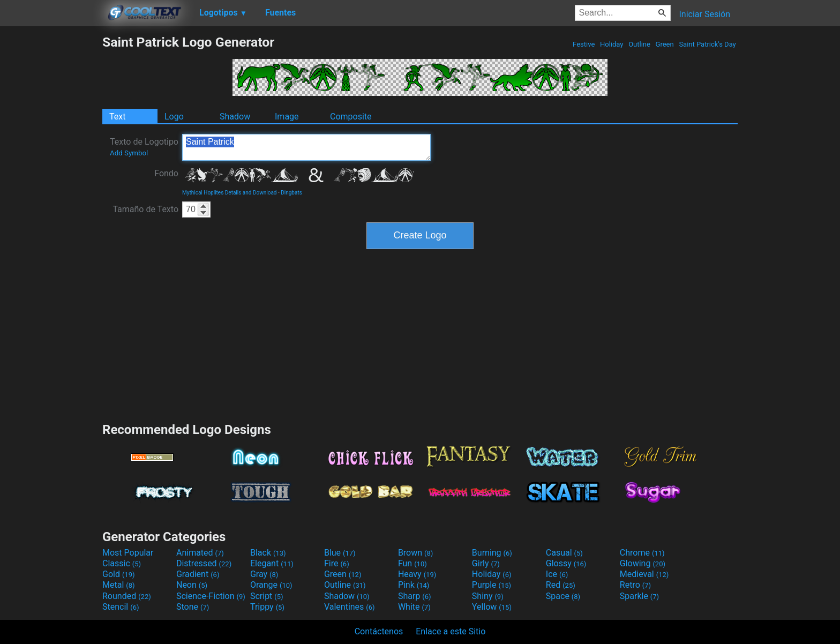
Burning (492, 553)
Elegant (272, 563)
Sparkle (639, 596)
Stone (193, 607)
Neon (192, 585)
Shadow (235, 117)
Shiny (488, 596)
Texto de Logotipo (144, 147)
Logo (174, 117)
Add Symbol (129, 153)
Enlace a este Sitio (451, 631)
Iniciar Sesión (704, 14)
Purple (492, 585)
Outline (639, 44)
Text (117, 117)
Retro (635, 585)
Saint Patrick (306, 147)
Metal (119, 585)
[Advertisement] (51, 195)
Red (561, 585)
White (414, 607)
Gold (119, 574)
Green (665, 44)
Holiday (612, 44)
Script (267, 596)
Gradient (198, 574)
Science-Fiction (211, 596)
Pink (414, 585)
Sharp (415, 596)
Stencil (121, 607)
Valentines (350, 607)
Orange (271, 585)
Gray (264, 574)
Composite (351, 117)
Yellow (492, 607)
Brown (415, 553)
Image (287, 117)
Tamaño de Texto (145, 209)
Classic (122, 563)
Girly (486, 563)
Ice (557, 574)
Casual (564, 553)
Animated (200, 553)
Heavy (417, 574)
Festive (584, 44)
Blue (340, 553)
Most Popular (128, 553)
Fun (412, 563)
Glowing (643, 563)
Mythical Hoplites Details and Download (229, 193)
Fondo (166, 173)
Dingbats (291, 193)
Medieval (644, 574)
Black (268, 553)
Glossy (566, 563)
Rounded (127, 596)
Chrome (642, 553)
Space (563, 596)
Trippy (267, 607)
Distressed (204, 563)
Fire (337, 563)
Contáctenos (379, 631)
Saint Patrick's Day (707, 44)
